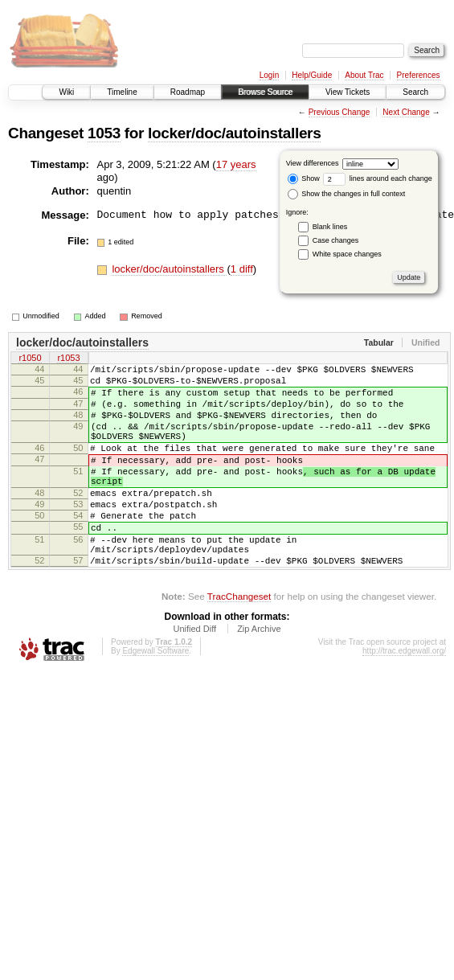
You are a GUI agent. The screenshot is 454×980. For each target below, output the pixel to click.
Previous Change (339, 112)
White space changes (347, 254)
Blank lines (330, 227)
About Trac (364, 75)
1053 (104, 133)
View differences (313, 163)
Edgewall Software (155, 697)
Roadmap (188, 92)
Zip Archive (259, 675)
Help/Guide (312, 75)
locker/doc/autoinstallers (234, 133)
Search (415, 92)
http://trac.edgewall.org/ (404, 697)
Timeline (122, 92)
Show (304, 178)
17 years (236, 164)
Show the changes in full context (347, 194)
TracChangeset (239, 642)
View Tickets (348, 92)
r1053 (68, 359)
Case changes (336, 240)
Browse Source (265, 92)
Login (269, 75)
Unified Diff (194, 675)
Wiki (66, 92)
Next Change (406, 112)
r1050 (30, 359)
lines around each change (378, 178)
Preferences (419, 75)
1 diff (242, 269)
